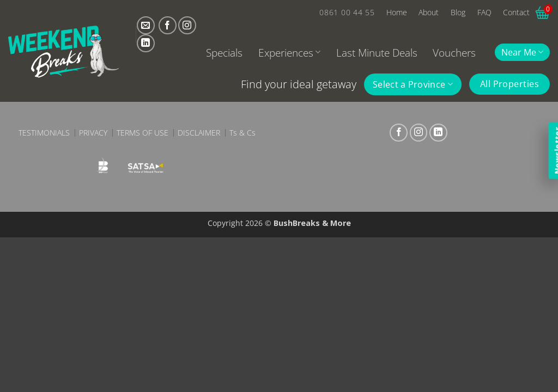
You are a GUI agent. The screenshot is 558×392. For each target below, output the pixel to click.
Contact (516, 12)
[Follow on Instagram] (187, 25)
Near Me (522, 52)
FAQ (484, 12)
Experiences (289, 53)
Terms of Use (142, 133)
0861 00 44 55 (347, 12)
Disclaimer (199, 133)
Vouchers (454, 53)
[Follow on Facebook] (168, 25)
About (429, 12)
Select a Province (413, 84)
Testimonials (44, 133)
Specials (224, 53)
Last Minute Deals (377, 53)
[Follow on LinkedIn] (146, 43)
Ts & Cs (242, 133)
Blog (458, 12)
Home (397, 12)
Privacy (93, 133)
